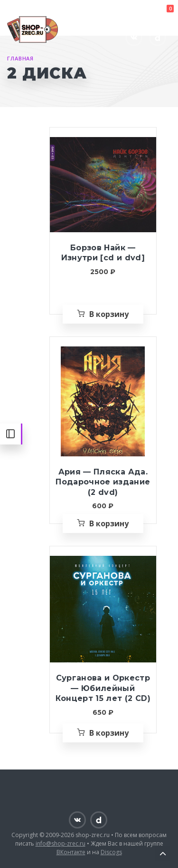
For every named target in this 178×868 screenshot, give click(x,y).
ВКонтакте (71, 852)
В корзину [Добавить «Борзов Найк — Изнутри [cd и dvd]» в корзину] (109, 314)
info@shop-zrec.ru (61, 843)
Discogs (111, 852)
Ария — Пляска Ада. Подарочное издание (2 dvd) (103, 482)
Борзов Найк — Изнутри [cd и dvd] (103, 253)
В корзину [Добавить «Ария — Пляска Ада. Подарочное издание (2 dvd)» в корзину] (109, 523)
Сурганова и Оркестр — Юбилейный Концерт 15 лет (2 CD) (103, 688)
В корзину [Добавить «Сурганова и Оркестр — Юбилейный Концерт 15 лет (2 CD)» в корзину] (109, 733)
